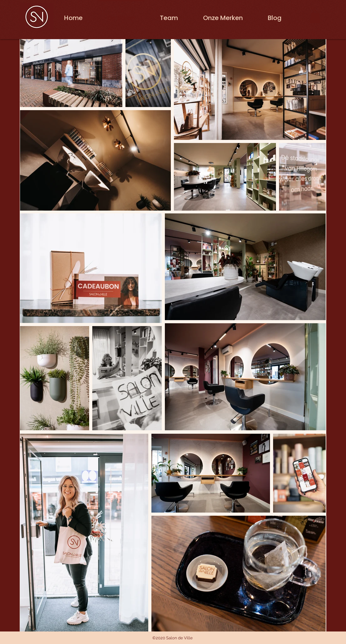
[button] (315, 17)
